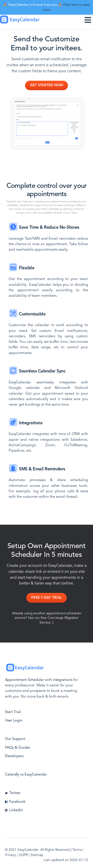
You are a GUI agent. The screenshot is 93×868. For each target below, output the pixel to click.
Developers (14, 756)
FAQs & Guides (17, 748)
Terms (77, 850)
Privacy (10, 855)
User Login (14, 721)
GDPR (23, 855)
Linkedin (14, 810)
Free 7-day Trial (46, 598)
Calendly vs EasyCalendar (26, 775)
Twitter (13, 793)
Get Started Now (47, 85)
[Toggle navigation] (89, 20)
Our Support (15, 739)
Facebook (15, 802)
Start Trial (13, 712)
